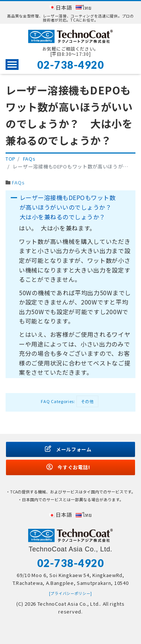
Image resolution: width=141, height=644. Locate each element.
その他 (87, 401)
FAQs (18, 182)
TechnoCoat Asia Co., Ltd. (69, 604)
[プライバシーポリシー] (70, 593)
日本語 (64, 7)
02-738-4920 (71, 65)
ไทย (87, 7)
